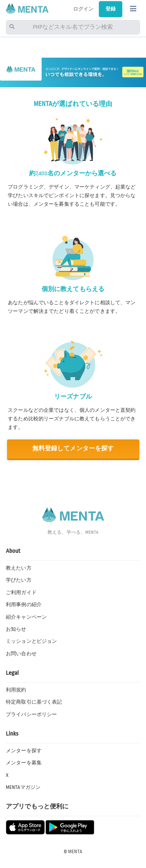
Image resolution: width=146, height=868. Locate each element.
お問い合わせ (21, 654)
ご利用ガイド (21, 593)
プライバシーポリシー (31, 715)
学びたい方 (19, 580)
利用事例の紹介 (24, 605)
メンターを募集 (24, 763)
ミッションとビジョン (31, 641)
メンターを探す (24, 751)
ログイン (84, 9)
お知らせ (16, 629)
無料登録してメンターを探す (73, 449)
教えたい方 (19, 568)
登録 (111, 9)
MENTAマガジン (23, 787)
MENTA (75, 852)
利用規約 (16, 690)
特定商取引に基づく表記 (34, 702)
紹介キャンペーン (26, 617)
